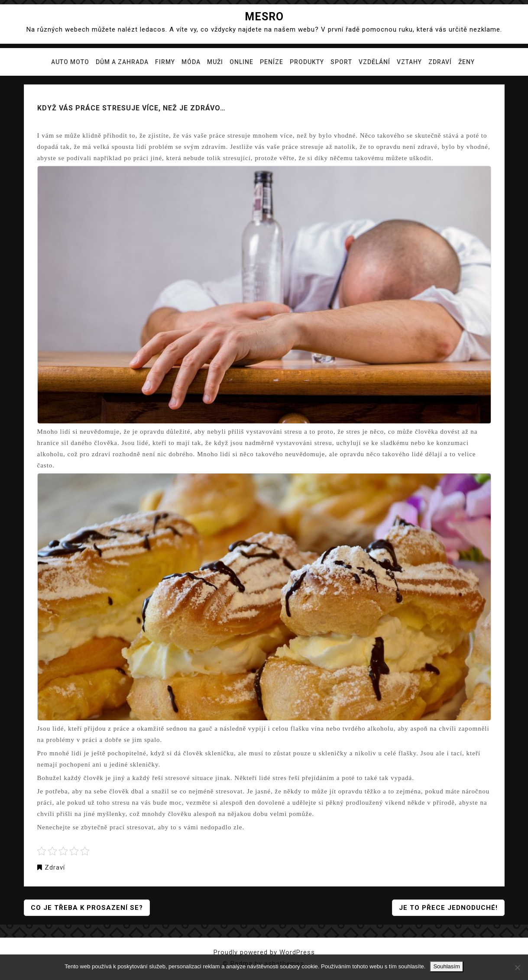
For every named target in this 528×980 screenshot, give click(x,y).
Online (241, 62)
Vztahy (409, 62)
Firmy (165, 62)
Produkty (307, 62)
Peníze (272, 62)
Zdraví (440, 62)
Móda (191, 62)
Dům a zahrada (122, 62)
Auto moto (70, 62)
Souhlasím (446, 966)
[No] (517, 967)
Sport (341, 62)
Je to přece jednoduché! (448, 908)
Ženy (466, 62)
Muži (215, 62)
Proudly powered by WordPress (264, 952)
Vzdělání (374, 62)
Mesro (264, 17)
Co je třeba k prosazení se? (87, 908)
